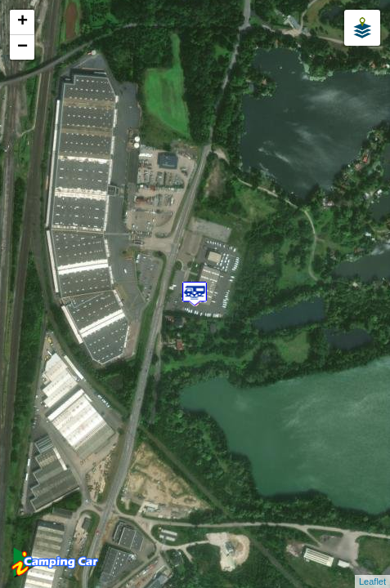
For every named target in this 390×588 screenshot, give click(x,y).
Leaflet (372, 581)
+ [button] (22, 22)
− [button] (22, 47)
